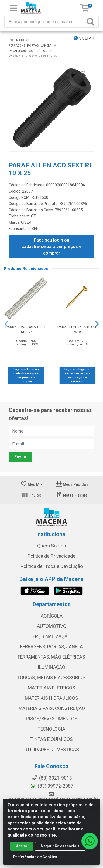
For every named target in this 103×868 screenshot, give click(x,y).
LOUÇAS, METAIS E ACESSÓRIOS (52, 678)
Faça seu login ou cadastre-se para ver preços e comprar (51, 247)
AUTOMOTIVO (52, 626)
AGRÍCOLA (52, 616)
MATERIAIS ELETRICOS (51, 688)
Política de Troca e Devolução (52, 566)
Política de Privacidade (51, 556)
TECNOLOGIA (51, 729)
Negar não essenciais (60, 846)
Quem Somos (52, 546)
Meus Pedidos (72, 484)
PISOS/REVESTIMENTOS (52, 719)
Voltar (84, 38)
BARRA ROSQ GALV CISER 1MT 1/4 (26, 329)
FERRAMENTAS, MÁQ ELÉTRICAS (51, 657)
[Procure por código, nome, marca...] (45, 22)
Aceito (22, 846)
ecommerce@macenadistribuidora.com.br (53, 797)
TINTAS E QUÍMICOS (52, 739)
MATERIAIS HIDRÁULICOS (51, 698)
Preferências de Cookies (35, 857)
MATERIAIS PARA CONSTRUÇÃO (52, 708)
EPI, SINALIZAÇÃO (52, 636)
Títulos (32, 495)
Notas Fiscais (72, 495)
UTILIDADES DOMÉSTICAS (52, 750)
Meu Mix (31, 484)
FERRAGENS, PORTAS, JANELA (51, 647)
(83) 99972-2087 (52, 786)
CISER (26, 222)
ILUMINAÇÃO (51, 667)
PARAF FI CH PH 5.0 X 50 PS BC (77, 329)
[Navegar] (6, 324)
